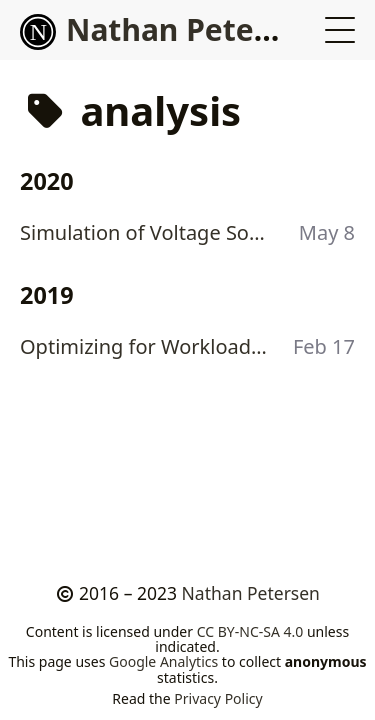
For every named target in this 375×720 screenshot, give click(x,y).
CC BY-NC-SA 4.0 (250, 631)
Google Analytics (163, 661)
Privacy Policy (218, 698)
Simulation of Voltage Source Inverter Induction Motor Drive (147, 232)
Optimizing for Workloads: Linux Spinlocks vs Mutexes (147, 346)
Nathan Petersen (170, 29)
